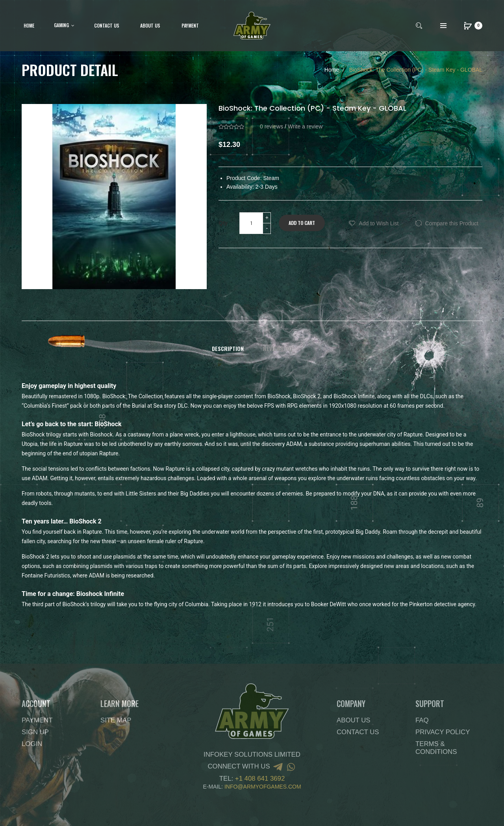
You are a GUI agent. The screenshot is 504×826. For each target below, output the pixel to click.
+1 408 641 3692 (260, 779)
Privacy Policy (443, 732)
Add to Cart (302, 223)
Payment (37, 720)
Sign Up (35, 732)
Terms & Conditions (436, 748)
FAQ (422, 720)
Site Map (116, 720)
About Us (353, 720)
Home (332, 70)
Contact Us (358, 732)
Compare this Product (452, 223)
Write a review (305, 126)
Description (228, 349)
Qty (223, 223)
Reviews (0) (278, 349)
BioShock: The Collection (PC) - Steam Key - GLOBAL (415, 70)
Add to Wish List (379, 223)
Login (32, 744)
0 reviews (271, 126)
